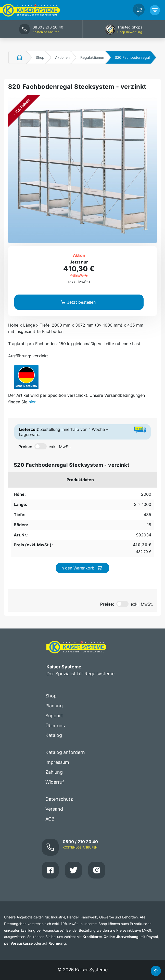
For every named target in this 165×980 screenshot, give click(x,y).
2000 (16, 492)
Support (54, 644)
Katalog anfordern (65, 681)
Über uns (55, 654)
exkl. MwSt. (60, 447)
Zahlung (54, 701)
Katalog (54, 664)
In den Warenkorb (136, 499)
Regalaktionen (92, 57)
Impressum (57, 691)
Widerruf (55, 711)
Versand (54, 738)
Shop (40, 57)
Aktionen (62, 57)
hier (32, 402)
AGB (50, 747)
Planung (54, 634)
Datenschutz (59, 728)
